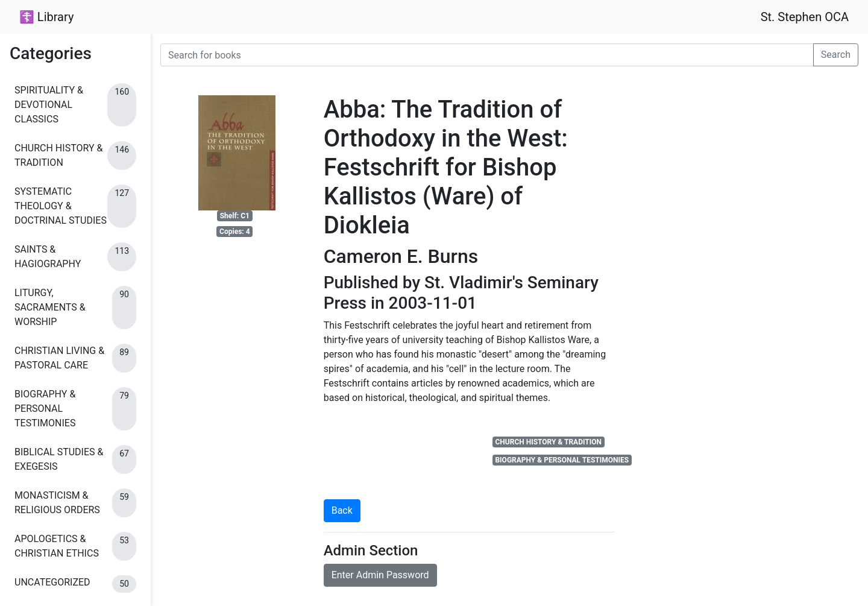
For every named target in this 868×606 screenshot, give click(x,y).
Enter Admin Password (380, 575)
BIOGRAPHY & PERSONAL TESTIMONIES (562, 460)
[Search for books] (487, 55)
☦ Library (46, 17)
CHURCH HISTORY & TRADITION (548, 442)
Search (836, 55)
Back (342, 510)
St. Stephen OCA (805, 17)
